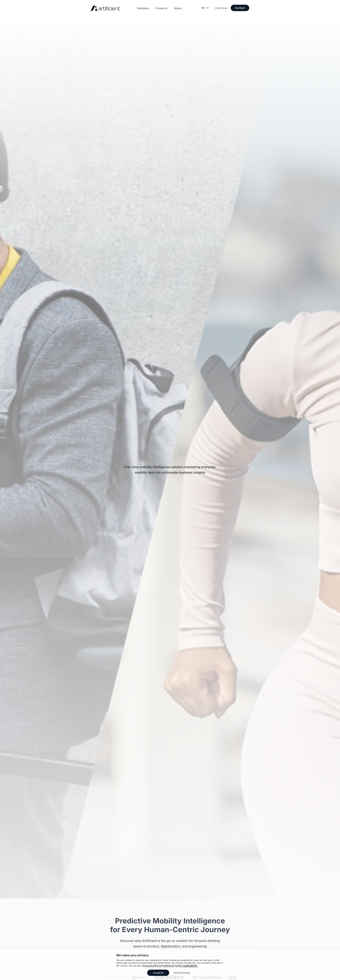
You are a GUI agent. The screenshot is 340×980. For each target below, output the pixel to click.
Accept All (158, 973)
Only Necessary (182, 973)
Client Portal (221, 8)
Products (161, 8)
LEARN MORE (190, 966)
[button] (143, 8)
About (178, 8)
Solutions (143, 8)
